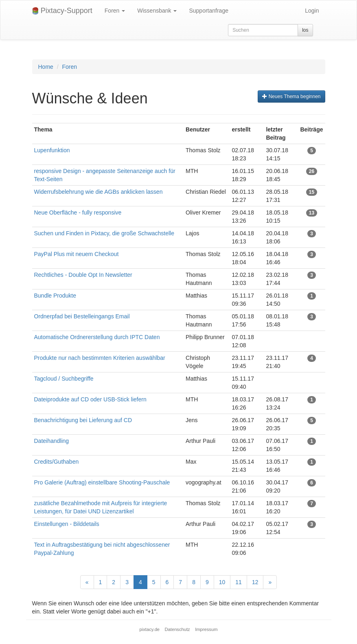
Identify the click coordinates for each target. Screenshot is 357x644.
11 (239, 582)
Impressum (206, 629)
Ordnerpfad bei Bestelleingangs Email (82, 316)
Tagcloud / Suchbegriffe (64, 379)
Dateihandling (52, 441)
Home (46, 67)
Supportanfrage (209, 11)
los (305, 30)
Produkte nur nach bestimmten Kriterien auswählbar (100, 358)
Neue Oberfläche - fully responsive (78, 212)
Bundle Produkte (55, 296)
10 (222, 582)
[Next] (270, 582)
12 (255, 582)
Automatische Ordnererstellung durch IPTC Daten (97, 337)
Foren (115, 11)
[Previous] (87, 582)
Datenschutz (177, 629)
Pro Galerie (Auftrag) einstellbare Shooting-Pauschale (102, 482)
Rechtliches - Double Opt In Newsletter (83, 275)
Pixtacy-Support (62, 11)
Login (312, 11)
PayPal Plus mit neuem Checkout (77, 254)
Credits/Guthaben (57, 462)
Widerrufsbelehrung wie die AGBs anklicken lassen (99, 192)
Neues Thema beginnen (291, 96)
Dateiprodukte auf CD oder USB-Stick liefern (90, 399)
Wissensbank (157, 11)
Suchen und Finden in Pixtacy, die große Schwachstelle (104, 233)
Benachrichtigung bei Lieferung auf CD (83, 420)
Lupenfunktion (52, 150)
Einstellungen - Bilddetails (67, 524)
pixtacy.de (150, 629)
